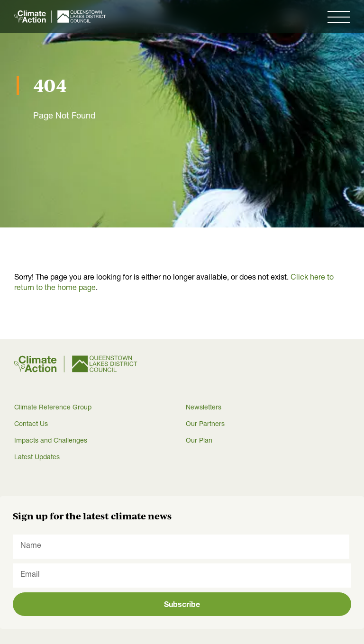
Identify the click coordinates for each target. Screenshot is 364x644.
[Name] (181, 547)
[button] (339, 17)
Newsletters (204, 408)
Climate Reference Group (53, 408)
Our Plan (199, 441)
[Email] (182, 576)
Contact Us (31, 425)
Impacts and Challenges (51, 441)
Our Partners (205, 425)
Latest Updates (37, 458)
